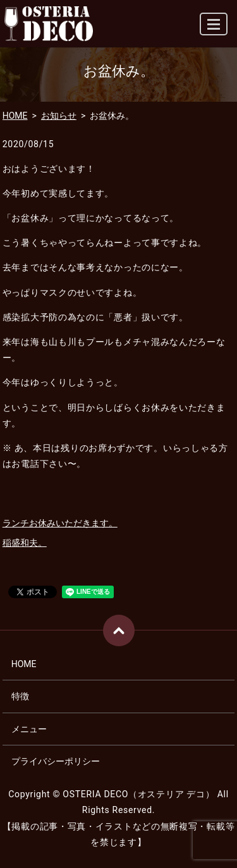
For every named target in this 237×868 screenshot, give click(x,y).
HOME (15, 116)
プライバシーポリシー (56, 761)
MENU (214, 29)
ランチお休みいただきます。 (60, 523)
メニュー (29, 729)
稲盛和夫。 (25, 543)
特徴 (20, 696)
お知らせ (59, 116)
